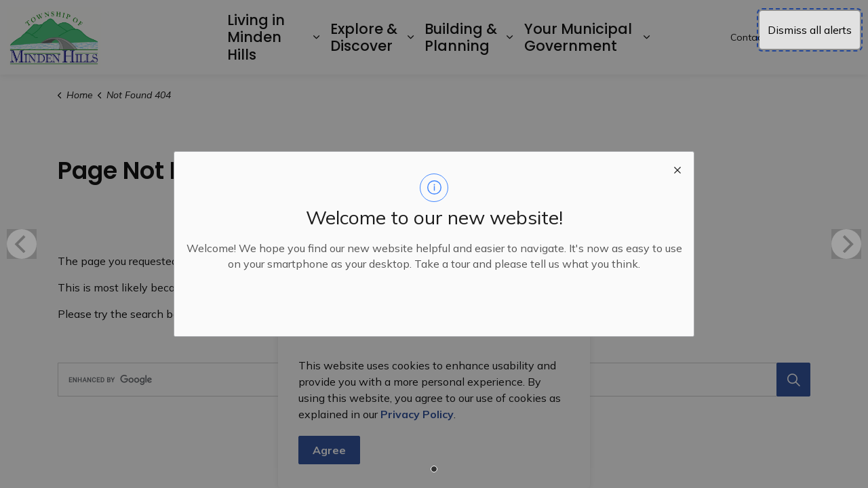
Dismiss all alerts (810, 30)
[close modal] (677, 168)
